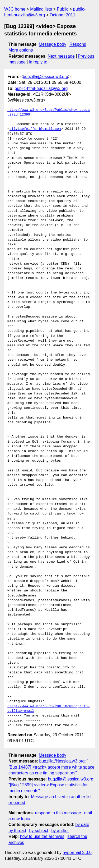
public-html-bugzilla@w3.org (41, 88)
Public (63, 9)
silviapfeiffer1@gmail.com (35, 129)
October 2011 (62, 15)
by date (82, 825)
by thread (17, 831)
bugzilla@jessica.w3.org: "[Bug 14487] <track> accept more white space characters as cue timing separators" (51, 767)
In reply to (38, 62)
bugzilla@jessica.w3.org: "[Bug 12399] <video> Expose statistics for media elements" (51, 785)
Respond (78, 44)
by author (60, 831)
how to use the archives (42, 836)
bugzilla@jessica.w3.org (45, 77)
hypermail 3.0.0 (77, 853)
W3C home (15, 9)
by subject (39, 831)
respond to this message (58, 813)
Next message (61, 56)
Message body (53, 44)
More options (21, 50)
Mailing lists (41, 9)
